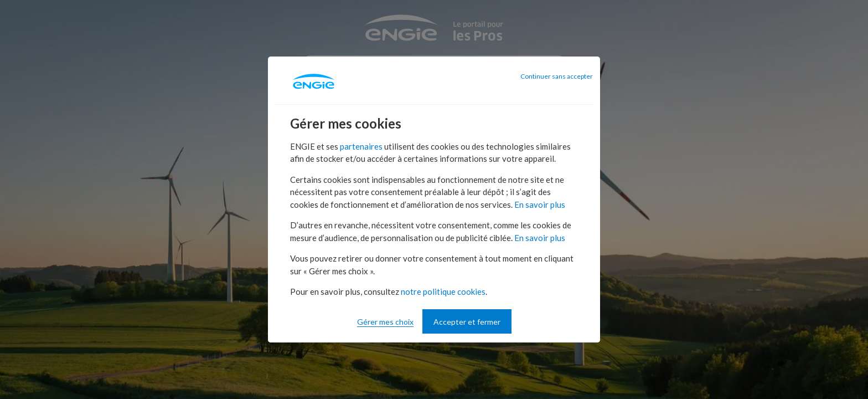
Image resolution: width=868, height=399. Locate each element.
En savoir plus (540, 204)
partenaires (361, 146)
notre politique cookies (443, 291)
